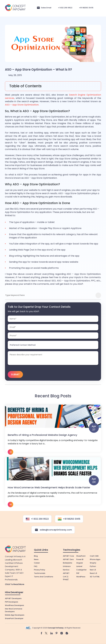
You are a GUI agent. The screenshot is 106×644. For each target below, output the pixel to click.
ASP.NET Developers (13, 598)
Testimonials (40, 573)
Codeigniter (81, 569)
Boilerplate (68, 562)
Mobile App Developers (15, 614)
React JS (93, 573)
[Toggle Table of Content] (53, 86)
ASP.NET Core (68, 555)
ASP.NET (66, 573)
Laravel (79, 566)
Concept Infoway (56, 627)
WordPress (81, 576)
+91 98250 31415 (86, 8)
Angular (80, 562)
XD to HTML (95, 576)
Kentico (66, 569)
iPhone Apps (95, 559)
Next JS (93, 569)
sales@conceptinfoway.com (53, 529)
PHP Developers (12, 601)
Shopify (93, 562)
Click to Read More (15, 583)
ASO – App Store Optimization (22, 105)
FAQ (36, 566)
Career (37, 562)
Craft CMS (94, 555)
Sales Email (46, 8)
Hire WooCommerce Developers (14, 609)
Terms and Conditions (44, 576)
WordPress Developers (14, 604)
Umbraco (67, 566)
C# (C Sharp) (66, 577)
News (36, 559)
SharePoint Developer (14, 618)
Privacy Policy (40, 569)
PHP (78, 573)
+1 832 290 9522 (65, 8)
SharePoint (81, 555)
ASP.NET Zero (68, 559)
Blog (36, 555)
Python (93, 566)
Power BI (80, 559)
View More (53, 429)
